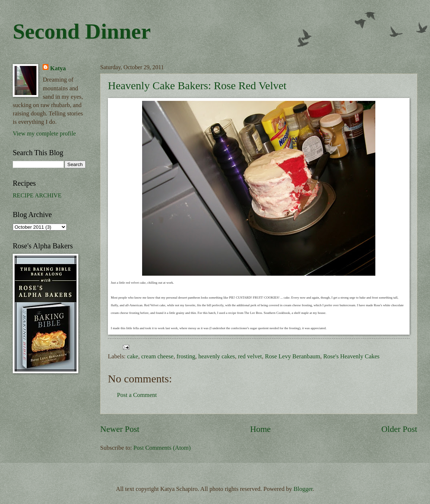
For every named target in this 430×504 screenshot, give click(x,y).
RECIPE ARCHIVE (37, 195)
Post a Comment (137, 395)
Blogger (303, 489)
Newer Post (120, 429)
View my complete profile (44, 133)
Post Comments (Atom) (162, 448)
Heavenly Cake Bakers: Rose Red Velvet (197, 85)
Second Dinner (82, 31)
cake (133, 356)
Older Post (399, 429)
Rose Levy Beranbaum (293, 356)
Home (260, 429)
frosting (186, 356)
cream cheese (157, 356)
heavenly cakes (217, 356)
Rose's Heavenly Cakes (351, 356)
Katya (58, 68)
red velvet (250, 356)
